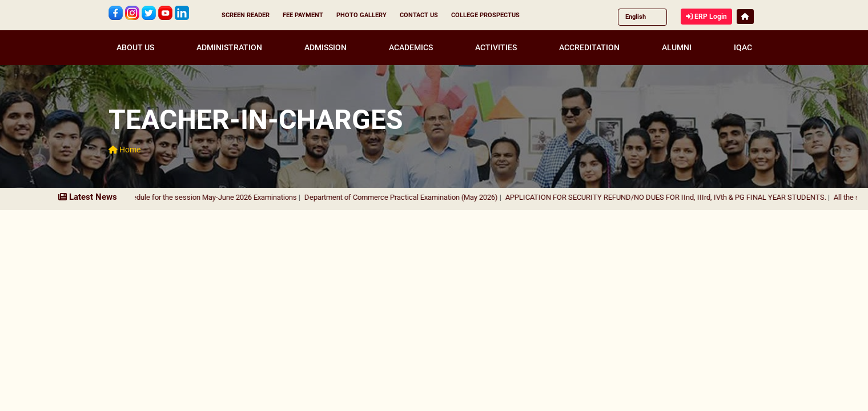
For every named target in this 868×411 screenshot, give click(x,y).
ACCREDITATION (589, 47)
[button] (745, 17)
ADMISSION (325, 47)
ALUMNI (677, 47)
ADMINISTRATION (229, 47)
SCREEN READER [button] (246, 15)
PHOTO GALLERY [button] (361, 15)
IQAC (743, 47)
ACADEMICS (411, 47)
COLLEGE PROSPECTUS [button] (485, 15)
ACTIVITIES (496, 47)
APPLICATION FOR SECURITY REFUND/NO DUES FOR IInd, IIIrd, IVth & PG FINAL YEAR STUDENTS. (673, 197)
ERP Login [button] (706, 17)
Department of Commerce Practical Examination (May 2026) (408, 197)
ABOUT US (135, 47)
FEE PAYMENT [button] (303, 15)
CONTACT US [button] (419, 15)
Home (124, 150)
